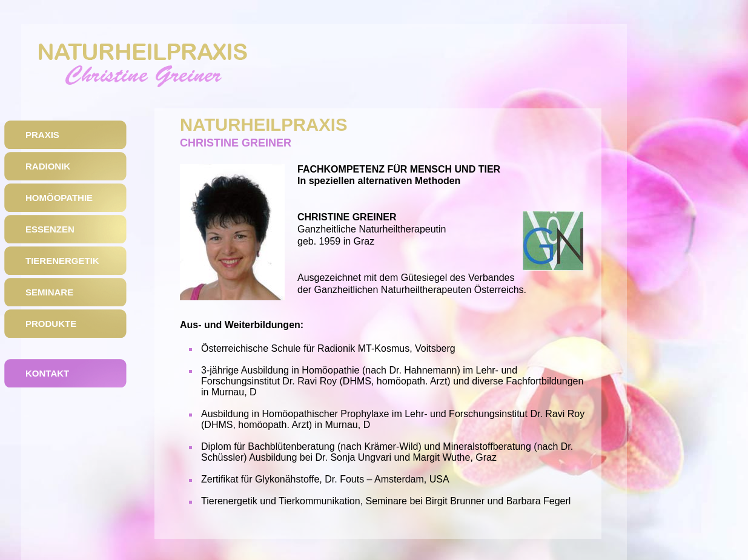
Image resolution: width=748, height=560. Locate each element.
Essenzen (50, 229)
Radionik (48, 166)
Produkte (51, 324)
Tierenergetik (62, 261)
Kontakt (47, 373)
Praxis (42, 135)
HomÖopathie (59, 198)
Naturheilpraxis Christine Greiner (144, 71)
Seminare (49, 292)
